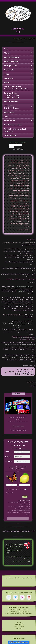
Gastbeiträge (19, 78)
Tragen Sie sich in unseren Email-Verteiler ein (15, 130)
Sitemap (17, 143)
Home (6, 49)
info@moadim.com (18, 426)
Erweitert (24, 143)
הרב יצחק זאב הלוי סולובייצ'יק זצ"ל (24, 287)
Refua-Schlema (9, 112)
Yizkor (6, 116)
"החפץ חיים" (19, 291)
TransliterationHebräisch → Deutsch (19, 107)
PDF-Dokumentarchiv (11, 102)
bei (21, 149)
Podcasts (7, 82)
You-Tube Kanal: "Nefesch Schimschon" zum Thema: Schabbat (16, 88)
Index (11, 143)
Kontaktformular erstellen (13, 125)
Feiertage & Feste (19, 66)
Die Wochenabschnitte (19, 61)
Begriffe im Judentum (12, 57)
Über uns (19, 53)
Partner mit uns (19, 121)
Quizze (19, 74)
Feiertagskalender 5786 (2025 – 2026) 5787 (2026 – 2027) (12, 95)
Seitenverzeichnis (10, 135)
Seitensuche (16, 149)
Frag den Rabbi (19, 70)
